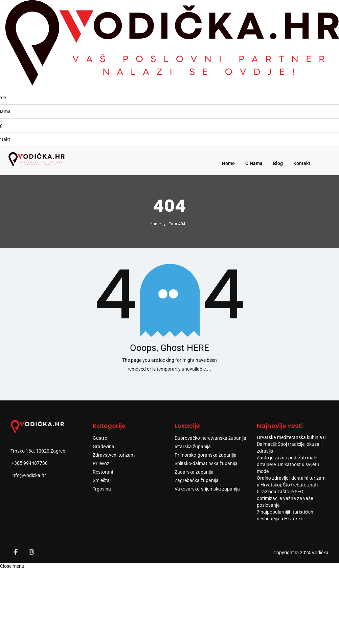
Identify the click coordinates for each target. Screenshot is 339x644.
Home (228, 163)
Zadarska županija (194, 472)
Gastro (100, 438)
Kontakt (302, 163)
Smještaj (102, 480)
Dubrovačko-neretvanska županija (210, 438)
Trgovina (102, 489)
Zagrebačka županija (197, 480)
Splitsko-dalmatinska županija (206, 463)
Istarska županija (193, 446)
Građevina (104, 446)
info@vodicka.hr (29, 475)
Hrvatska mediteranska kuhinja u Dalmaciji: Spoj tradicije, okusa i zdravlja (291, 444)
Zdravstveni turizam (114, 455)
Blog (278, 163)
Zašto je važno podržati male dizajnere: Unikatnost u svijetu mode (288, 464)
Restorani (103, 472)
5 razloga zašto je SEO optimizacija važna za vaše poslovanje (285, 498)
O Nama (254, 163)
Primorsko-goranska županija (206, 455)
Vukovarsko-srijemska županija (207, 489)
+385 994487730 (30, 463)
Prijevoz (101, 463)
